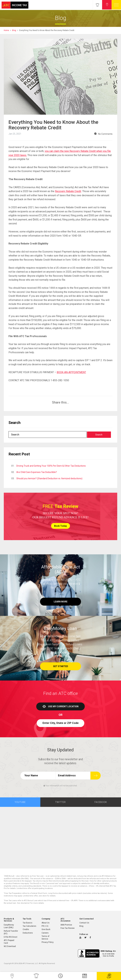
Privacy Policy (48, 942)
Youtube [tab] (20, 802)
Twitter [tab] (60, 802)
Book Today (60, 526)
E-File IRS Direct (11, 937)
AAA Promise (66, 925)
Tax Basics (27, 923)
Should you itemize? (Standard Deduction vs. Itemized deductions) (49, 478)
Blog (14, 30)
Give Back (46, 929)
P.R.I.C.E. (45, 926)
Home (6, 30)
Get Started (61, 666)
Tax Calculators (29, 926)
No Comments (105, 134)
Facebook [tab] (101, 802)
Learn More (61, 602)
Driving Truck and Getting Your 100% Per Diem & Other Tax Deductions (51, 466)
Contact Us (84, 923)
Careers (45, 933)
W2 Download (10, 946)
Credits (26, 929)
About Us (46, 923)
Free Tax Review (68, 928)
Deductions (28, 933)
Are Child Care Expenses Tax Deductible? (37, 472)
